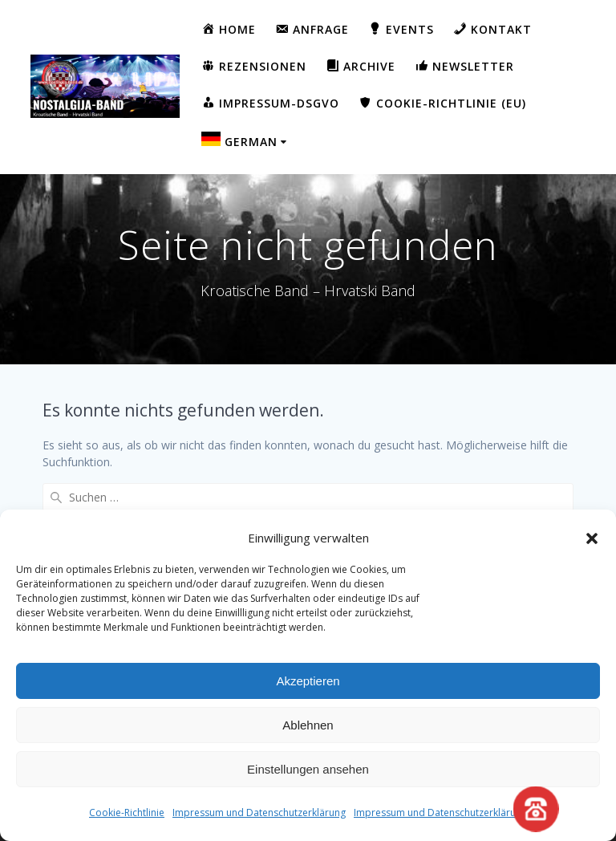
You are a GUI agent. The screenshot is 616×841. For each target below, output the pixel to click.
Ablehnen (308, 725)
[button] (592, 538)
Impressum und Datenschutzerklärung (259, 813)
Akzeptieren (308, 681)
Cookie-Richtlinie (127, 813)
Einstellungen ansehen (308, 769)
